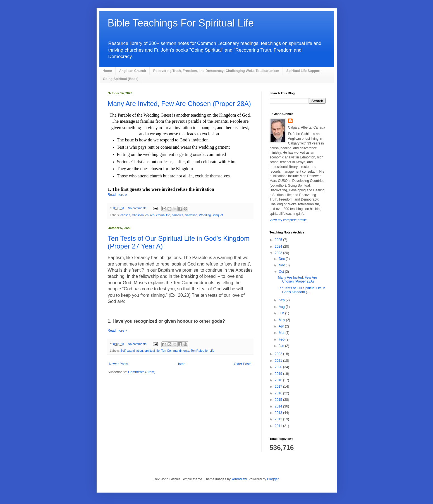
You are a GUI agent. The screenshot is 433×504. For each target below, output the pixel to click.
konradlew (239, 479)
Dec (282, 259)
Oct (282, 272)
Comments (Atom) (142, 372)
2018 (279, 380)
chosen (125, 215)
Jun (282, 313)
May (282, 320)
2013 (279, 413)
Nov (282, 265)
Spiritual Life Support (303, 71)
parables (177, 215)
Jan (282, 346)
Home (107, 71)
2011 (279, 426)
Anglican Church (133, 71)
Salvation (191, 215)
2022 (279, 354)
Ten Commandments (175, 351)
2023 (279, 253)
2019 (279, 374)
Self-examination (131, 351)
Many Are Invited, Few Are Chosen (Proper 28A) (180, 104)
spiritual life (152, 351)
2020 (279, 367)
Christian (138, 215)
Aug (282, 307)
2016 (279, 393)
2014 (279, 406)
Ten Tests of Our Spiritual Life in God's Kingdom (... (301, 290)
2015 (279, 400)
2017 (279, 387)
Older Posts (243, 364)
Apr (282, 326)
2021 (279, 361)
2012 (279, 419)
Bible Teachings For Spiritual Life (181, 23)
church (150, 215)
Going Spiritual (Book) (121, 79)
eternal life (163, 215)
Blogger (273, 479)
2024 (279, 247)
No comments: (138, 208)
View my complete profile (288, 220)
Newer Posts (119, 364)
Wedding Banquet (211, 215)
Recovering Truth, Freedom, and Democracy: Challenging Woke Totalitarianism (216, 71)
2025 (279, 240)
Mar (282, 333)
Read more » (117, 195)
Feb (282, 339)
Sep (282, 300)
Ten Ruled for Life (203, 351)
